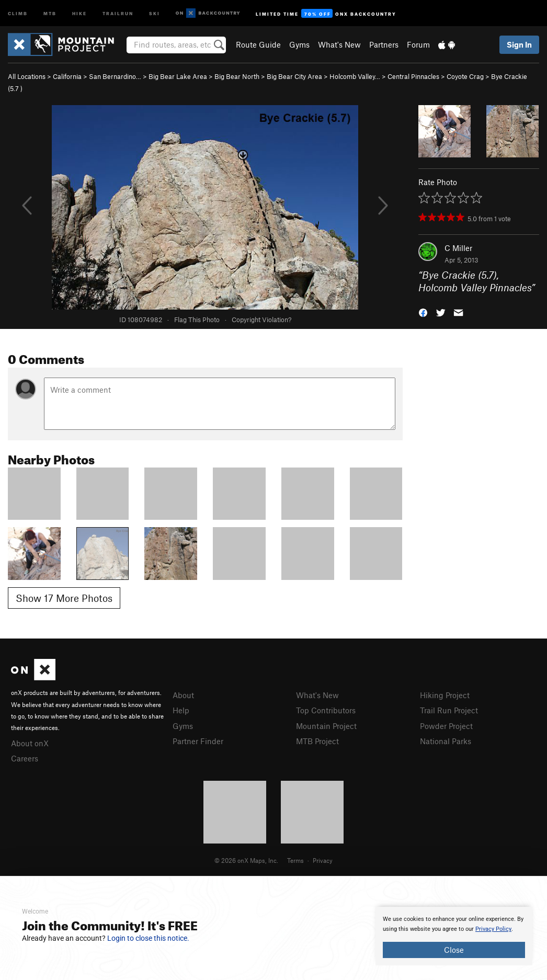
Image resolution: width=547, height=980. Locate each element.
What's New (339, 44)
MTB (50, 13)
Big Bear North (237, 76)
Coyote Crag (465, 76)
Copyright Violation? (261, 320)
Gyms (299, 44)
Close (454, 950)
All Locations (27, 76)
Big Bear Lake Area (178, 76)
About (183, 695)
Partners (384, 44)
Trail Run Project (449, 710)
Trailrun (118, 13)
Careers (25, 758)
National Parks (446, 741)
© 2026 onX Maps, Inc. (246, 860)
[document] (454, 936)
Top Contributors (326, 710)
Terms (295, 860)
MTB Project (317, 741)
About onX (30, 743)
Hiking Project (445, 695)
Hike (79, 13)
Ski (155, 13)
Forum (418, 44)
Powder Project (446, 726)
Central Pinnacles (413, 76)
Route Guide (258, 44)
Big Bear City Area (294, 76)
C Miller (458, 248)
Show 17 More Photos (64, 598)
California (67, 76)
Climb (18, 13)
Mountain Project (326, 726)
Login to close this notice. (148, 938)
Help (181, 710)
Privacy (323, 860)
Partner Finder (198, 741)
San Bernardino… (115, 76)
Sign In (519, 44)
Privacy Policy (493, 929)
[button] (423, 312)
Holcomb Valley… (355, 76)
